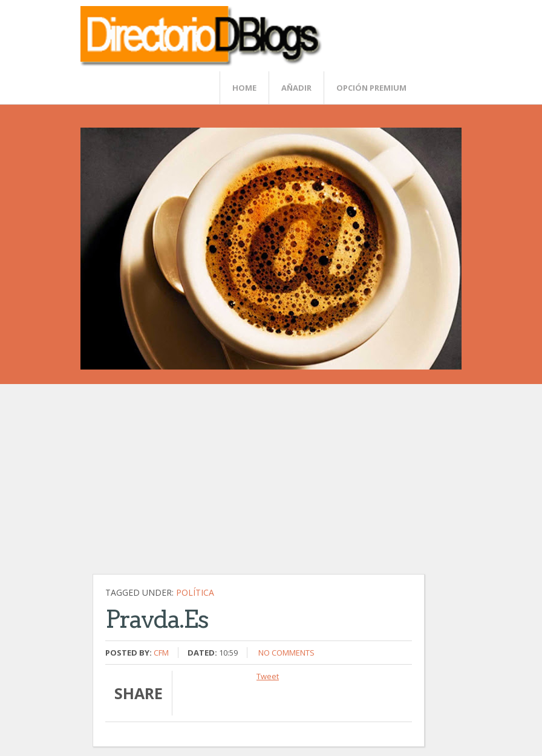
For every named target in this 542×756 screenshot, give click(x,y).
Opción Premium (371, 88)
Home (244, 88)
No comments (286, 653)
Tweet (268, 676)
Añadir (296, 88)
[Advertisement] (277, 485)
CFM (161, 653)
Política (195, 592)
